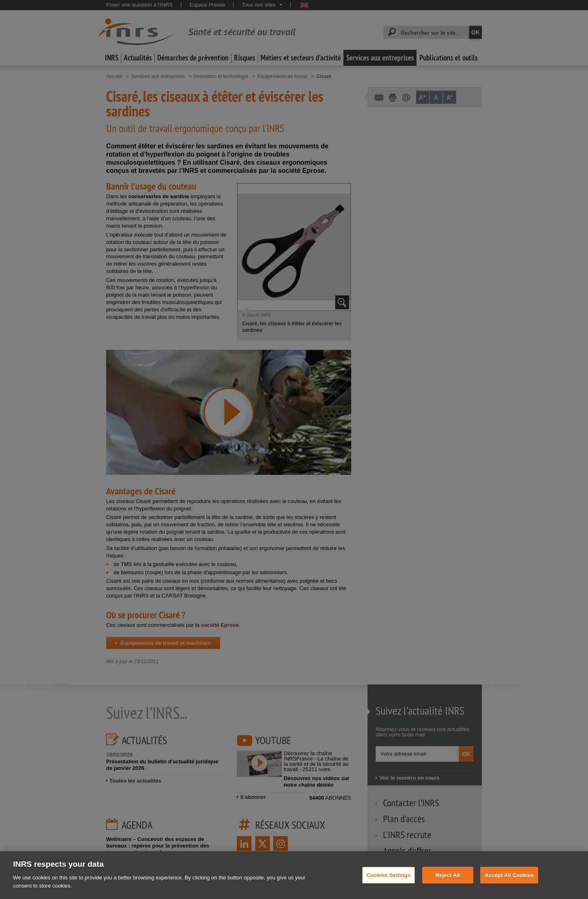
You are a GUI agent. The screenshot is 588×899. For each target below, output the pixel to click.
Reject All (448, 887)
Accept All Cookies (509, 887)
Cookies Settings (389, 887)
